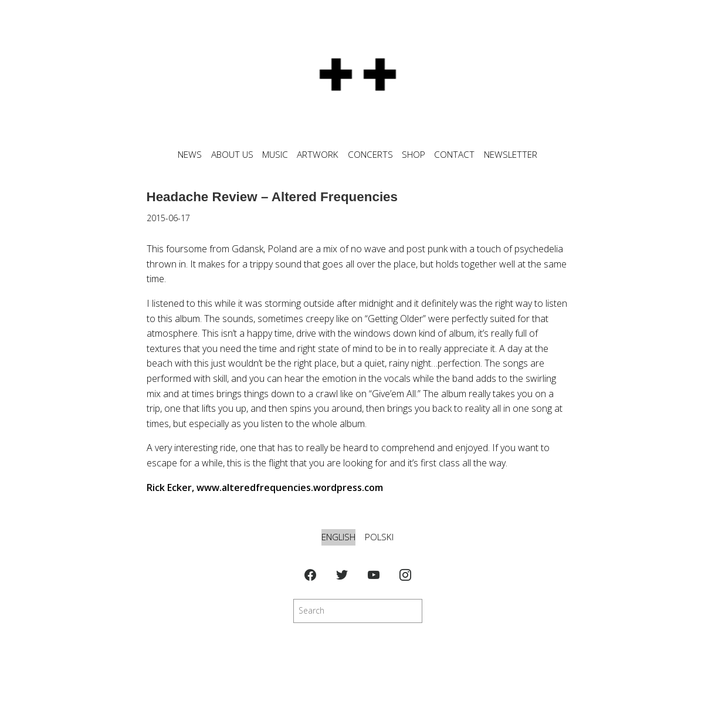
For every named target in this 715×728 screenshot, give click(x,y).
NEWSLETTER (511, 155)
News (190, 155)
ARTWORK (318, 155)
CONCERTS (370, 155)
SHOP (414, 155)
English (338, 537)
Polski (379, 537)
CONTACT (454, 155)
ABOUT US (232, 155)
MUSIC (275, 155)
